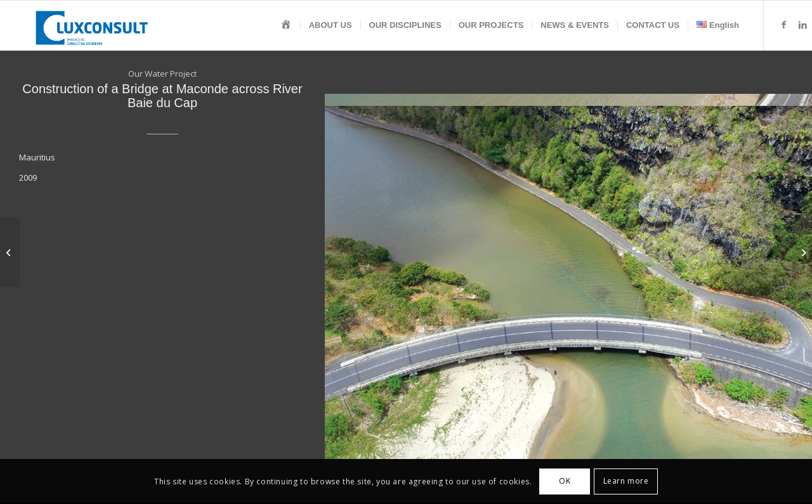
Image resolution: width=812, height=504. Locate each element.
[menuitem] (286, 25)
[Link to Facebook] (783, 25)
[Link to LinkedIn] (802, 25)
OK (565, 481)
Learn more (626, 481)
